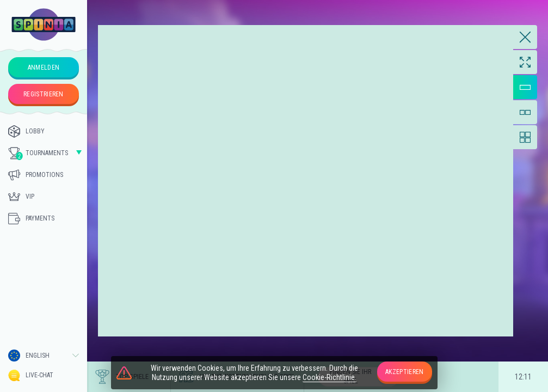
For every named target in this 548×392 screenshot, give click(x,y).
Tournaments (38, 154)
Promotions (36, 175)
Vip (21, 197)
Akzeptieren (404, 372)
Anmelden (44, 68)
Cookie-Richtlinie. (330, 377)
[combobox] (44, 356)
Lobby (26, 131)
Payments (31, 218)
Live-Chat (31, 375)
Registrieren (44, 94)
